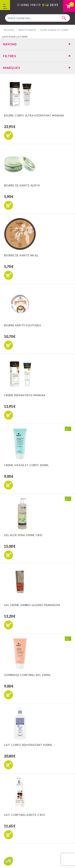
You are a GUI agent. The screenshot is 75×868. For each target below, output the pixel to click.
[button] (8, 861)
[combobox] (37, 18)
